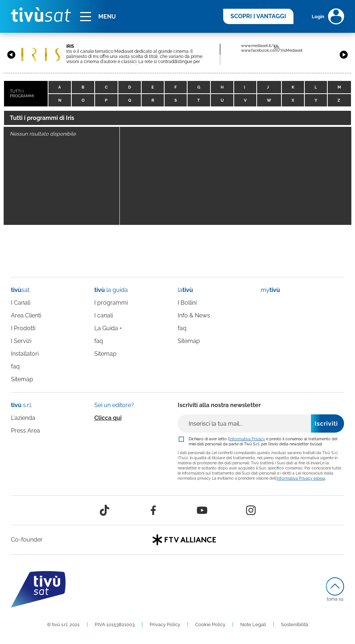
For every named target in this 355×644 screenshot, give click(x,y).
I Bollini (187, 303)
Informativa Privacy (247, 439)
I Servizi (21, 341)
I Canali (21, 303)
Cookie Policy (210, 625)
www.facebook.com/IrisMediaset (272, 50)
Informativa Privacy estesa (301, 478)
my (270, 290)
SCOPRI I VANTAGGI (258, 16)
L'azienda (23, 418)
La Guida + (108, 328)
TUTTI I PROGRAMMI (22, 94)
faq (15, 366)
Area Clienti (26, 315)
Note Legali (253, 625)
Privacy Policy (165, 625)
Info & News (194, 315)
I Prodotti (23, 328)
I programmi (111, 303)
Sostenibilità (295, 625)
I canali (104, 315)
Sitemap (22, 379)
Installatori (25, 354)
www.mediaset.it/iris (260, 46)
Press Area (25, 431)
